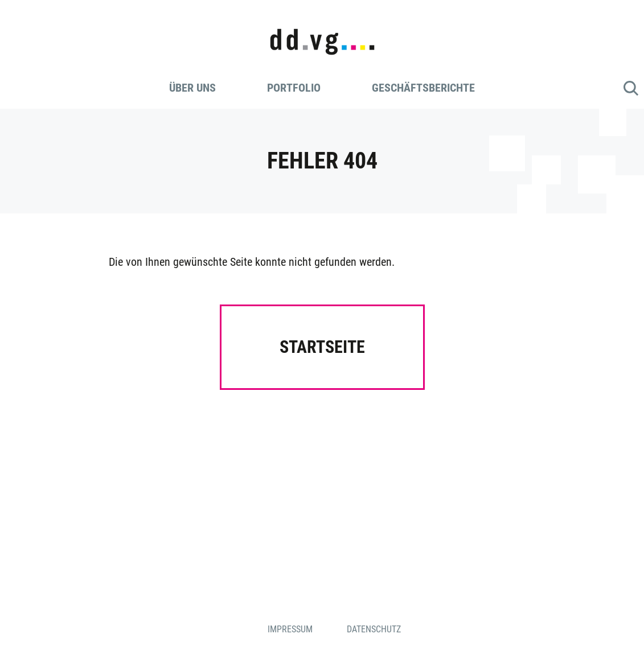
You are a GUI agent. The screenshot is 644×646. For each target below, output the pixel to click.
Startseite (322, 347)
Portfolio (294, 88)
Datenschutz (374, 629)
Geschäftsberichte (423, 88)
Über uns (192, 88)
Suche (631, 88)
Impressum (290, 629)
